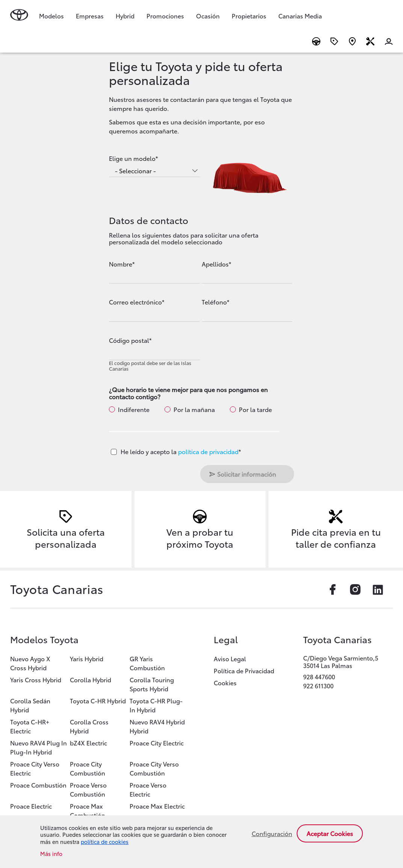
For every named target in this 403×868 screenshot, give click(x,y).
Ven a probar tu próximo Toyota (200, 538)
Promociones (165, 16)
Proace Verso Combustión (88, 789)
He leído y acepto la (181, 451)
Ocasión (208, 16)
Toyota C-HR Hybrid (98, 701)
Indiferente (134, 409)
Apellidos (215, 264)
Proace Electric (31, 806)
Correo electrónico (135, 302)
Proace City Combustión (88, 768)
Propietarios (249, 16)
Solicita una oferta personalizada (66, 538)
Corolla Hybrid (91, 679)
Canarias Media (300, 16)
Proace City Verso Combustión (154, 768)
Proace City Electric (157, 743)
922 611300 (318, 685)
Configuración (272, 833)
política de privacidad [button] (208, 451)
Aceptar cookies (330, 833)
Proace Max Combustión (88, 810)
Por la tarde (255, 409)
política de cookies (105, 841)
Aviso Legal (230, 658)
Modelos (51, 16)
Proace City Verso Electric (35, 768)
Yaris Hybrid (87, 658)
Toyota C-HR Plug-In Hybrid (156, 705)
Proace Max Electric (157, 806)
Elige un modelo (132, 158)
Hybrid (125, 16)
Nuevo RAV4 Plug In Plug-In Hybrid (38, 747)
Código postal (129, 340)
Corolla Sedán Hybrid (30, 705)
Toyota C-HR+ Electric (30, 726)
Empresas (90, 16)
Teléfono (214, 302)
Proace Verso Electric (148, 789)
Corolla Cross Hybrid (89, 726)
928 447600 (319, 676)
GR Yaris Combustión (147, 663)
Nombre (121, 264)
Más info (51, 854)
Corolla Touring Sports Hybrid (152, 684)
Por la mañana (194, 409)
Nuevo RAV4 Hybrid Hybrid (157, 726)
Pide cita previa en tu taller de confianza (336, 538)
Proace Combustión (38, 785)
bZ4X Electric (88, 743)
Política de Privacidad (244, 670)
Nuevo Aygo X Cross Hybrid (30, 663)
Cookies (225, 682)
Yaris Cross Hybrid (36, 679)
